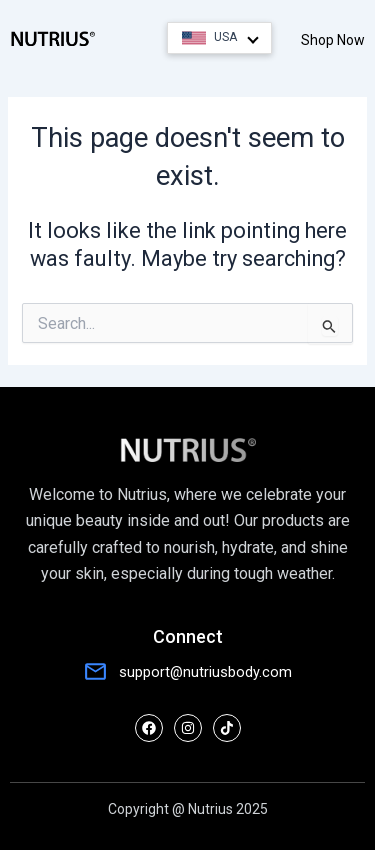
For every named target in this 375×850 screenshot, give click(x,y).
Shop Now (333, 40)
